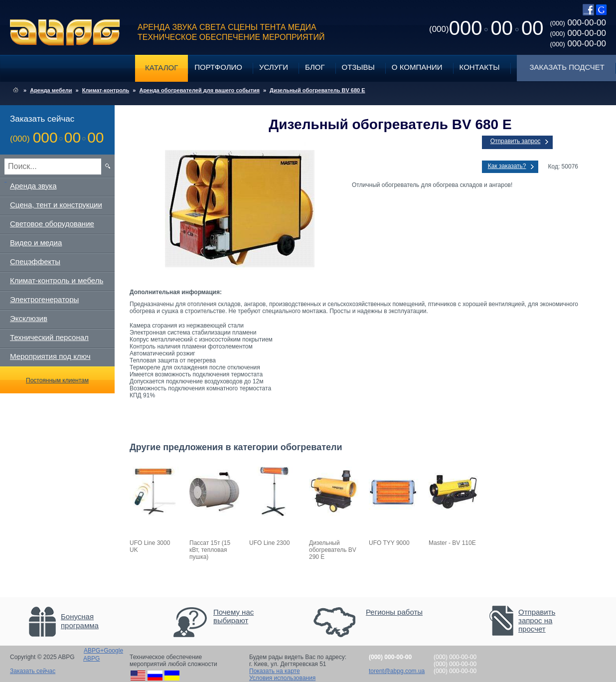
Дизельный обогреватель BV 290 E (333, 550)
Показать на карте (275, 671)
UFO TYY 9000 (389, 543)
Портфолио (218, 67)
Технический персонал (49, 337)
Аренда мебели (51, 90)
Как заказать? (507, 166)
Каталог (161, 68)
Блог (315, 67)
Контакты (480, 67)
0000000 (486, 28)
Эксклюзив (29, 318)
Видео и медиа (36, 243)
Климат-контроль (106, 90)
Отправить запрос (516, 141)
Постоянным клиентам (57, 380)
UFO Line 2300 (269, 543)
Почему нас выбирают (233, 616)
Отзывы (358, 67)
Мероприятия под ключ (50, 356)
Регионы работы (394, 612)
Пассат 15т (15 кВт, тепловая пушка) (210, 550)
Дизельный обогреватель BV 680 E (317, 90)
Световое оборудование (52, 224)
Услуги (274, 67)
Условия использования (282, 678)
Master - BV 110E (452, 543)
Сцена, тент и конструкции (56, 205)
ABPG (65, 32)
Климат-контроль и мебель (57, 280)
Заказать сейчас (33, 671)
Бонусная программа (80, 621)
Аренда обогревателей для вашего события (199, 90)
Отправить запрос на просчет (537, 620)
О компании (417, 67)
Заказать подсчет (567, 67)
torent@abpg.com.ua (397, 671)
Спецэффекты (35, 261)
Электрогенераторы (44, 299)
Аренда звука (33, 186)
